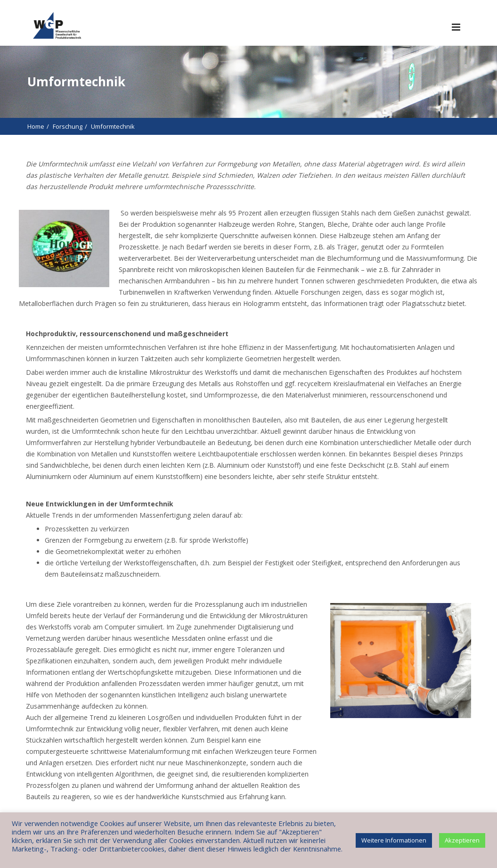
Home (36, 126)
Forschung (68, 126)
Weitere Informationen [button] (394, 840)
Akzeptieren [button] (462, 840)
